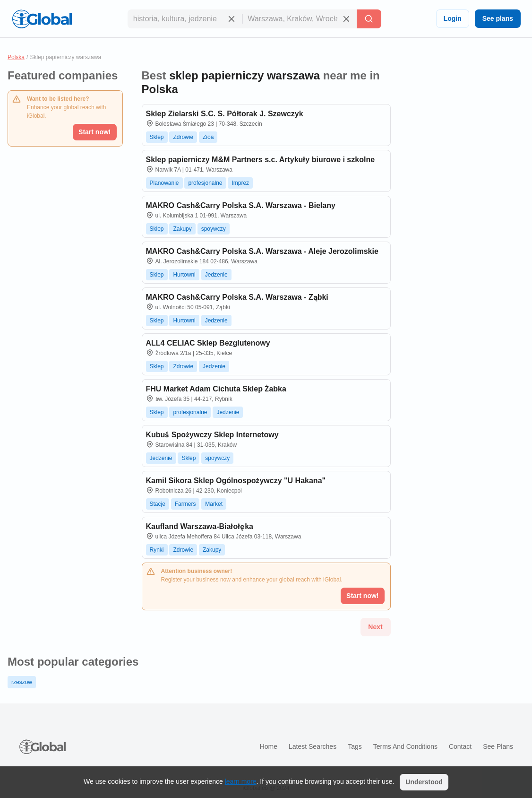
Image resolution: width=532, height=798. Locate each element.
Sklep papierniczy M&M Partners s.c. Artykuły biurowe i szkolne (261, 160)
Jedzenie (216, 275)
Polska (16, 57)
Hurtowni (184, 275)
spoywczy (214, 229)
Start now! (94, 132)
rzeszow (22, 682)
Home (269, 746)
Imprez (240, 183)
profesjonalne (205, 183)
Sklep (157, 137)
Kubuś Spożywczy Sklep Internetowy (212, 435)
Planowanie (164, 183)
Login (453, 18)
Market (214, 504)
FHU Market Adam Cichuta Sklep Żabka (216, 389)
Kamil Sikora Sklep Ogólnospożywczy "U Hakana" (236, 481)
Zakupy (182, 229)
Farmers (185, 504)
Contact (460, 746)
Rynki (157, 550)
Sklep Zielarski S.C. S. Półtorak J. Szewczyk (225, 114)
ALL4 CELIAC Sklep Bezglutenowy (208, 343)
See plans (498, 18)
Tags (355, 746)
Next (375, 627)
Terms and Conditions (405, 746)
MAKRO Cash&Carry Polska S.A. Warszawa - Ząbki (237, 297)
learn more (241, 781)
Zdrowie (183, 137)
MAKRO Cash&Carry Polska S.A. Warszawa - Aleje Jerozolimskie (262, 251)
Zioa (208, 137)
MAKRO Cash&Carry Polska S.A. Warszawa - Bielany (241, 205)
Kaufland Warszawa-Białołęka (200, 526)
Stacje (158, 504)
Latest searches (313, 746)
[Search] (369, 19)
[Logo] (42, 19)
